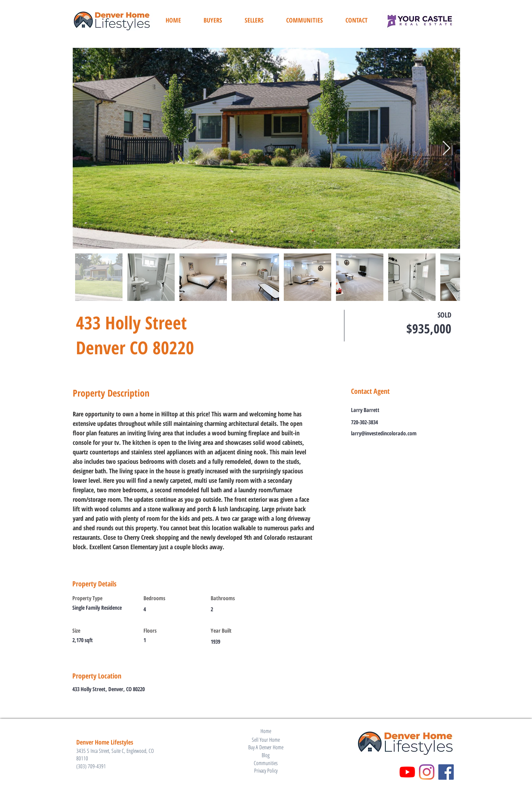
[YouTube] (407, 772)
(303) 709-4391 (91, 766)
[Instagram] (427, 772)
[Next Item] (446, 148)
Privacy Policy (266, 770)
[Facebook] (446, 772)
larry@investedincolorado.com (384, 433)
